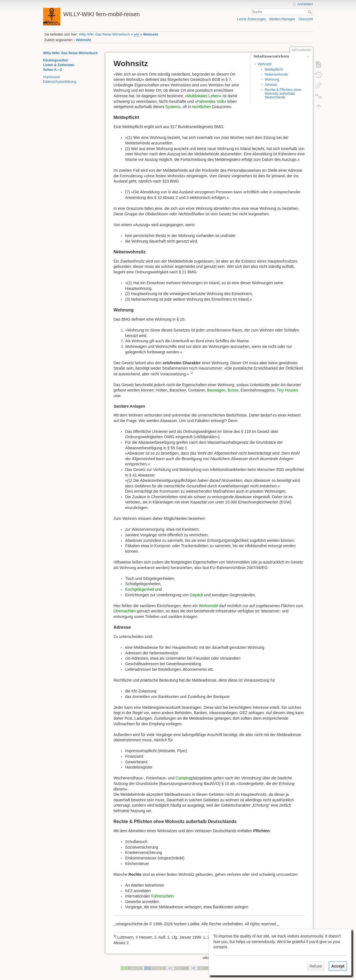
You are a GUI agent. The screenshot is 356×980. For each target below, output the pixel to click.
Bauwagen (216, 390)
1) (192, 373)
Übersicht (306, 19)
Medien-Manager (282, 19)
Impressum (52, 77)
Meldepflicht (274, 69)
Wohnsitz (151, 34)
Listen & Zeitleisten (59, 65)
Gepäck (196, 595)
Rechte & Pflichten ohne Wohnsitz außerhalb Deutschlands (283, 93)
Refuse (316, 966)
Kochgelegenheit (140, 589)
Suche (310, 12)
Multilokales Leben (203, 96)
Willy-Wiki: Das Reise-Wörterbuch (104, 34)
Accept (338, 966)
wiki (137, 34)
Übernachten (125, 611)
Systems (173, 107)
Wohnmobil (209, 606)
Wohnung (272, 79)
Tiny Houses (287, 390)
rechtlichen (202, 107)
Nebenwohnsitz (276, 74)
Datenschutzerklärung (60, 82)
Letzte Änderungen (252, 19)
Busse (233, 390)
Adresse (271, 85)
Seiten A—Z (53, 70)
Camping (183, 778)
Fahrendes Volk (210, 101)
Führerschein (162, 896)
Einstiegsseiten (56, 60)
